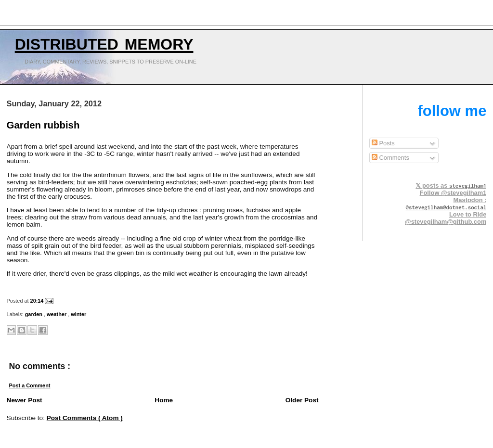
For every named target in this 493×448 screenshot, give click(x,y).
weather (57, 314)
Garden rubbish (43, 125)
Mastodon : (446, 203)
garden (34, 314)
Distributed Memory (104, 42)
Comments (390, 158)
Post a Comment (30, 385)
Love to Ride (468, 214)
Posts (383, 143)
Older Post (302, 400)
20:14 (38, 301)
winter (78, 314)
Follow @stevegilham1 (453, 193)
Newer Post (25, 400)
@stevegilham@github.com (446, 222)
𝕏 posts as (451, 186)
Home (164, 400)
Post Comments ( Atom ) (85, 418)
